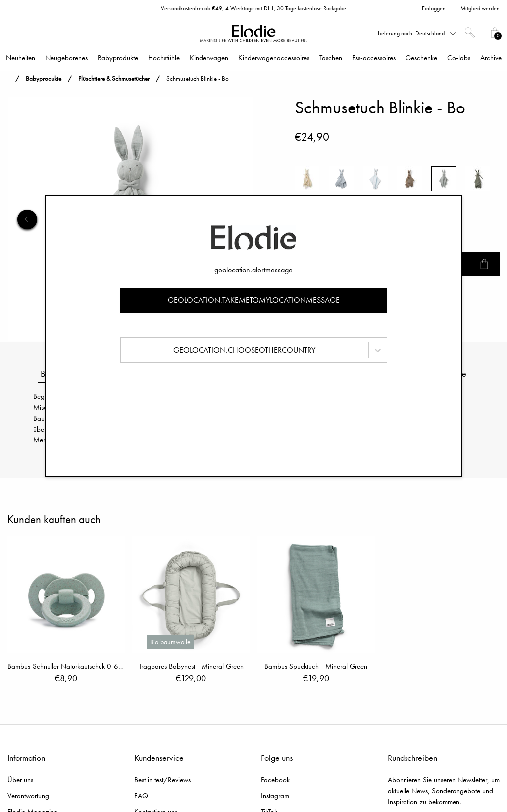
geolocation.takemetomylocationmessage (254, 300)
